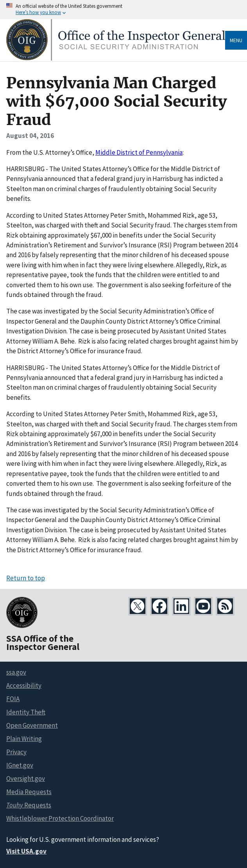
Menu (236, 40)
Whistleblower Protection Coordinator (60, 818)
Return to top (26, 578)
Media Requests (29, 792)
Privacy (16, 752)
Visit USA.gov (26, 851)
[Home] (116, 58)
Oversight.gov (26, 779)
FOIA (13, 699)
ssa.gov (16, 672)
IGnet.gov (20, 765)
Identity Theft (26, 712)
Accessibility (24, 685)
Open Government (32, 725)
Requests (29, 805)
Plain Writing (24, 739)
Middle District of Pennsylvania (139, 152)
